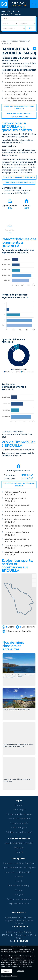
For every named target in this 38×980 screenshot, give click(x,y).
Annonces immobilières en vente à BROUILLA (19, 107)
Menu (34, 4)
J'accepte (7, 971)
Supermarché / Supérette (17, 631)
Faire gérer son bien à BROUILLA (19, 182)
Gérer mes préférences (9, 976)
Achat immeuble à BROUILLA (19, 512)
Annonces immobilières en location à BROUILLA (19, 115)
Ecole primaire (25, 627)
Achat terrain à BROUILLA (17, 515)
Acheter (6, 11)
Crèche (8, 627)
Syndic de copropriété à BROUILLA (19, 177)
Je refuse (21, 971)
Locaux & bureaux (11, 14)
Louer (17, 11)
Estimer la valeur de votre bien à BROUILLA (19, 484)
